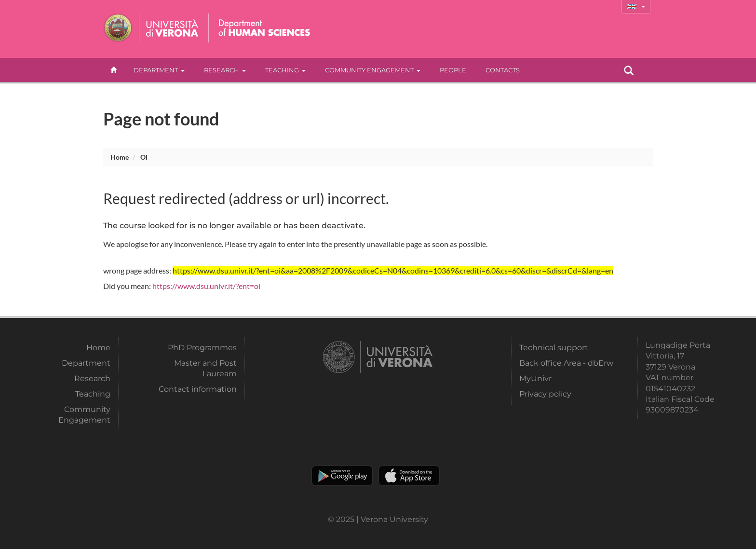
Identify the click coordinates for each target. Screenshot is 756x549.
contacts (503, 70)
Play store (342, 476)
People (453, 70)
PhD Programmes (202, 348)
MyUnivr (535, 378)
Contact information (198, 389)
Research (225, 70)
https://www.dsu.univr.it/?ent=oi (206, 286)
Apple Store (409, 476)
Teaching (285, 70)
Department (159, 70)
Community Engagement (373, 70)
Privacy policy (545, 394)
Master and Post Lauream (205, 368)
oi (144, 157)
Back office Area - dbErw (566, 363)
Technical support (554, 348)
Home (120, 157)
